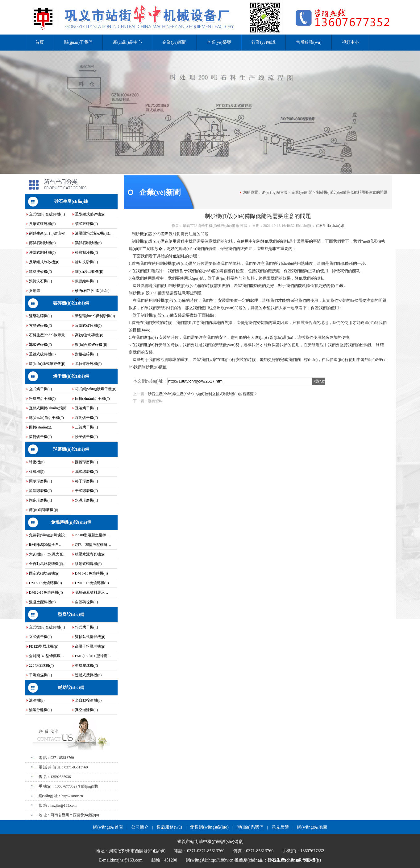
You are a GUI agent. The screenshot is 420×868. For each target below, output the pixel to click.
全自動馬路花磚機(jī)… (48, 564)
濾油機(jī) (37, 700)
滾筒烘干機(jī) (41, 437)
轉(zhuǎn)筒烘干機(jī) (46, 418)
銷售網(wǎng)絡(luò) (209, 827)
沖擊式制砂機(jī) (42, 252)
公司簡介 (140, 827)
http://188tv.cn (72, 796)
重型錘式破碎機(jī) (90, 214)
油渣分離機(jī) (41, 710)
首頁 (40, 42)
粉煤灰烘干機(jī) (42, 399)
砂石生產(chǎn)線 (71, 201)
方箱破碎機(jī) (41, 325)
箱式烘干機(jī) (87, 627)
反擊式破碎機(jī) (42, 224)
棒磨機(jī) (37, 472)
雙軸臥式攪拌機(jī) (90, 637)
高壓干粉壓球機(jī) (90, 646)
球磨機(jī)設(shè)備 (71, 449)
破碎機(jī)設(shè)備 (71, 303)
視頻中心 (351, 42)
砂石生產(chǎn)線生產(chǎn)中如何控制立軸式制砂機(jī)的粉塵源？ (203, 394)
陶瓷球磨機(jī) (41, 500)
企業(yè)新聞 (175, 42)
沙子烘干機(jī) (87, 437)
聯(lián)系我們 (250, 827)
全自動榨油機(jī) (88, 700)
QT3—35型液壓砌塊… (93, 545)
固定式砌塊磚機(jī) (44, 573)
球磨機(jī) (37, 462)
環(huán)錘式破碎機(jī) (47, 364)
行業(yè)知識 (264, 42)
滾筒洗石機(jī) (41, 281)
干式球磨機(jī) (87, 491)
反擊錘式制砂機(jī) (44, 262)
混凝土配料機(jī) (42, 602)
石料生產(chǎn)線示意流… (47, 336)
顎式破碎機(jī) (87, 224)
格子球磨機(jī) (87, 481)
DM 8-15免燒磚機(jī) (46, 583)
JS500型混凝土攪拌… (92, 535)
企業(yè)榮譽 (219, 42)
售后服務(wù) (309, 42)
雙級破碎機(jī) (41, 316)
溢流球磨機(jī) (41, 491)
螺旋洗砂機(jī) (41, 272)
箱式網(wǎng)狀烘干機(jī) (96, 389)
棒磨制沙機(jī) (87, 252)
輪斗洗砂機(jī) (87, 262)
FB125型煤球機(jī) (44, 646)
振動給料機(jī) (87, 281)
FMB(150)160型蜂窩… (93, 656)
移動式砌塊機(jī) (88, 564)
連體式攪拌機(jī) (88, 675)
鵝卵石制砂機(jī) (88, 243)
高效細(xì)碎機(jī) (89, 335)
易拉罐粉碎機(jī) (88, 364)
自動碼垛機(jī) (87, 602)
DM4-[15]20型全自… (46, 545)
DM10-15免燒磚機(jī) (92, 583)
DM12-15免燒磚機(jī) (46, 592)
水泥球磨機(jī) (87, 500)
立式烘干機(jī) (41, 389)
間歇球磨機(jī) (41, 481)
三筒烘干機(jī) (87, 427)
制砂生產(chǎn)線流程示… (47, 235)
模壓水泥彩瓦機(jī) (90, 554)
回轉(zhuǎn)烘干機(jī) (92, 399)
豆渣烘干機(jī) (87, 408)
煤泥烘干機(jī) (87, 418)
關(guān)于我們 (79, 42)
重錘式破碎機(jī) (42, 354)
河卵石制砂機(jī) (42, 243)
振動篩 (35, 291)
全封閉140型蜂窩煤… (47, 656)
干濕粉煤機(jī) (41, 675)
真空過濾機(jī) (87, 710)
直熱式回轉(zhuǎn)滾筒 (48, 408)
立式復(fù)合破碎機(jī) (47, 214)
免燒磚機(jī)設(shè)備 (71, 522)
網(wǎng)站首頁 (275, 192)
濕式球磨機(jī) (87, 472)
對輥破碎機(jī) (87, 354)
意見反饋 (280, 827)
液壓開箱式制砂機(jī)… (94, 233)
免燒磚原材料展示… (92, 592)
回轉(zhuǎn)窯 (40, 427)
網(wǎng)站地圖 (312, 827)
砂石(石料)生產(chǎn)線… (92, 292)
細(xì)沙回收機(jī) (89, 272)
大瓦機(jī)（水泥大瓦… (48, 554)
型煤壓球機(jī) (87, 665)
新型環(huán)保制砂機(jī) (95, 316)
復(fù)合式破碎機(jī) (91, 345)
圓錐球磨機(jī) (87, 462)
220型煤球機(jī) (42, 665)
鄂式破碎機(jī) (41, 345)
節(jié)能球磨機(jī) (44, 510)
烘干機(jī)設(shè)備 (71, 376)
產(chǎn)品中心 (127, 42)
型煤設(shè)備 (71, 614)
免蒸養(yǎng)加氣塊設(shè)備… (47, 536)
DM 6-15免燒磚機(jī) (91, 573)
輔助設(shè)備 (71, 688)
